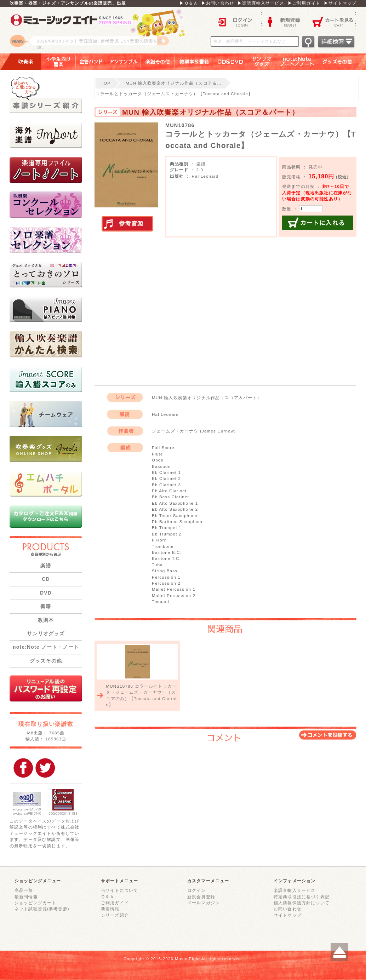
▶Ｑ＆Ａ (189, 3)
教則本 (46, 620)
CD (46, 579)
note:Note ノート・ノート (46, 647)
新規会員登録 (201, 897)
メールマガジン (204, 903)
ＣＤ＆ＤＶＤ (230, 62)
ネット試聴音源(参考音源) (42, 909)
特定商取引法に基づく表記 (302, 897)
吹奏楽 (21, 62)
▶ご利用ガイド (304, 3)
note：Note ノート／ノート (298, 62)
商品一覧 (24, 890)
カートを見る (333, 21)
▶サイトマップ (340, 3)
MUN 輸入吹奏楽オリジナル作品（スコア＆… (174, 83)
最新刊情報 (26, 897)
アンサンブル (123, 62)
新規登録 (285, 21)
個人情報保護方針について (302, 903)
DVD (46, 593)
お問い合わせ (288, 909)
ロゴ (98, 30)
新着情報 (110, 909)
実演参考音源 (127, 224)
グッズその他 (342, 62)
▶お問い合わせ (218, 3)
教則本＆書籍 (195, 62)
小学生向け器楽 (58, 62)
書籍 (46, 606)
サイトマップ (288, 915)
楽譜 (46, 566)
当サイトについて (119, 890)
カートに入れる (318, 223)
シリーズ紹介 (115, 915)
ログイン (238, 21)
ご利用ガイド (115, 903)
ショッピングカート (35, 903)
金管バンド (90, 62)
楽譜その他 (158, 62)
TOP (106, 83)
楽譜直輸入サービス (294, 890)
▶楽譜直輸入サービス (261, 3)
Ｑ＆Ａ (108, 897)
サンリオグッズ (262, 62)
